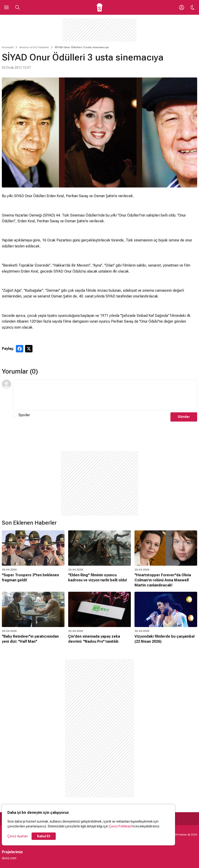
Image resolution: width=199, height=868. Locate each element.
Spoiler (24, 415)
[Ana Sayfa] (100, 7)
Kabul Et (44, 836)
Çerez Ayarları (18, 836)
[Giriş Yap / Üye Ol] (181, 7)
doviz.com (9, 858)
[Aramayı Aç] (18, 7)
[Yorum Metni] (105, 395)
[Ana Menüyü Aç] (6, 7)
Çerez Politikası (120, 826)
